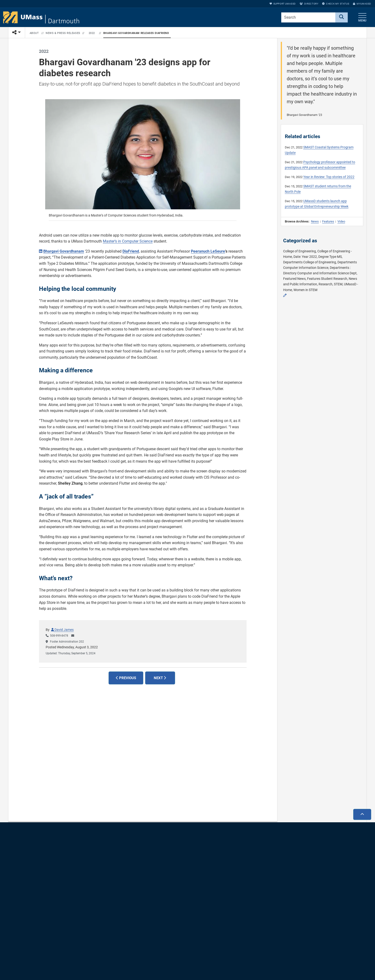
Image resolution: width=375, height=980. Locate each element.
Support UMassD (283, 4)
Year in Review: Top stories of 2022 (329, 177)
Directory (309, 4)
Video (341, 221)
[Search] (342, 17)
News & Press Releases (63, 33)
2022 (92, 33)
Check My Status (336, 4)
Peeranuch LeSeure (208, 251)
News (315, 221)
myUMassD (362, 4)
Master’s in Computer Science (128, 241)
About (34, 33)
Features (328, 221)
